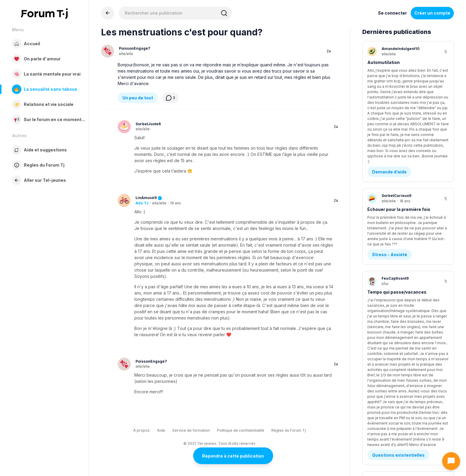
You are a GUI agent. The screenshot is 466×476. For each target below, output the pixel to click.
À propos (141, 430)
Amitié (379, 297)
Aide (161, 430)
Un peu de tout (138, 98)
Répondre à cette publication (233, 456)
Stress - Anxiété (390, 161)
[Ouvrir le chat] (451, 461)
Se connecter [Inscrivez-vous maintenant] (392, 13)
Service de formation (191, 430)
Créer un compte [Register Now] (432, 13)
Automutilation (384, 62)
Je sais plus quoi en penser (396, 267)
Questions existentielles (398, 229)
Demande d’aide (389, 93)
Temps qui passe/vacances (397, 199)
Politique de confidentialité (241, 430)
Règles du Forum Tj (289, 430)
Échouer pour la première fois (399, 130)
